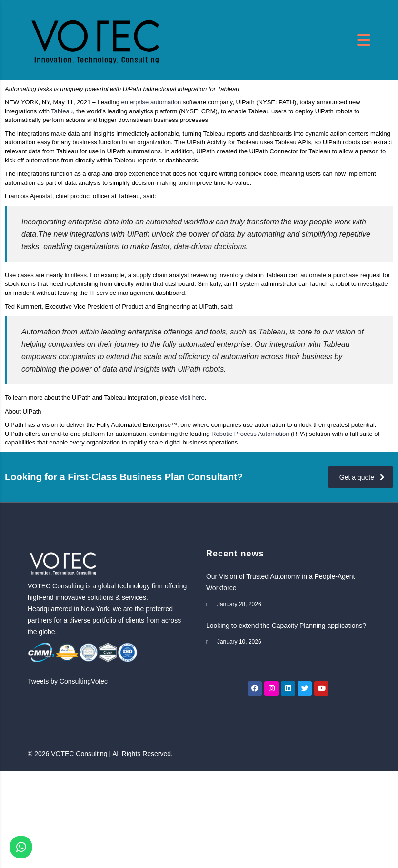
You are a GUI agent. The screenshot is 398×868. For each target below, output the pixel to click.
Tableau (62, 111)
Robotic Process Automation (251, 434)
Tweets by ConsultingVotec (68, 681)
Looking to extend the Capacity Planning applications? (286, 626)
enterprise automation (151, 102)
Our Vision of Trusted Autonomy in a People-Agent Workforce (281, 582)
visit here (192, 398)
